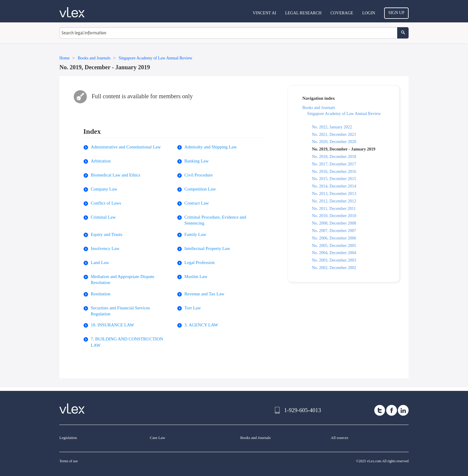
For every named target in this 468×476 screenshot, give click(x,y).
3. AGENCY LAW (201, 325)
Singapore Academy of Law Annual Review (344, 114)
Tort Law (193, 308)
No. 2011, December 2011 (334, 209)
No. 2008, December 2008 (334, 223)
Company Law (104, 189)
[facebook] (392, 410)
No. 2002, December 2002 (334, 268)
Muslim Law (196, 277)
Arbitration (101, 161)
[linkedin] (403, 410)
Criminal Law (103, 217)
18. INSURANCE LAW (112, 325)
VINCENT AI (264, 13)
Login (369, 13)
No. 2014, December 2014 (334, 186)
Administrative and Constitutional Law (126, 147)
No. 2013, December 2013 (334, 194)
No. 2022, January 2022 (332, 127)
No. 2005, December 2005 (334, 246)
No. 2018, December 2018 (334, 157)
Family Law (195, 234)
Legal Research (303, 13)
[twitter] (380, 410)
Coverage (342, 13)
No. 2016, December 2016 (334, 172)
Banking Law (197, 161)
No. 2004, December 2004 (334, 253)
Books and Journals (319, 108)
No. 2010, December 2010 (334, 216)
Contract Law (197, 203)
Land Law (100, 262)
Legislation (68, 438)
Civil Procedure (199, 175)
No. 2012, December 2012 (334, 201)
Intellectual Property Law (207, 248)
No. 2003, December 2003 (334, 260)
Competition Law (200, 189)
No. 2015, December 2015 (334, 179)
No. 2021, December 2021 (334, 135)
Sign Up (396, 13)
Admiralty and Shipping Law (211, 147)
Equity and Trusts (107, 234)
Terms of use (69, 461)
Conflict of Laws (106, 203)
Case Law (158, 438)
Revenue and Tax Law (204, 294)
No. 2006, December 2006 (334, 238)
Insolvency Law (105, 248)
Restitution (101, 294)
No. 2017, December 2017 (334, 164)
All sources (340, 438)
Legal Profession (200, 262)
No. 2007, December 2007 (334, 231)
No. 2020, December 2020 (334, 142)
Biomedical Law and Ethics (116, 175)
